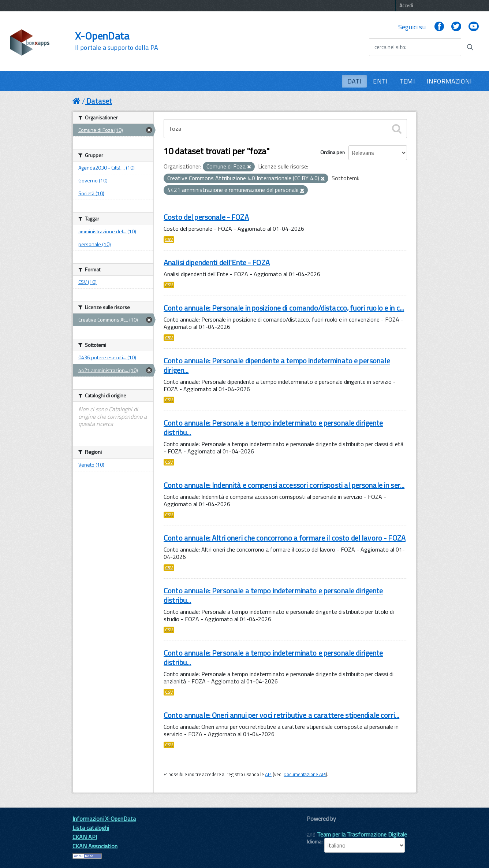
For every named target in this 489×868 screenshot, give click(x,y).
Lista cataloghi (91, 828)
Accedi (406, 5)
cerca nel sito (390, 47)
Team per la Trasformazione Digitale (362, 834)
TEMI (407, 81)
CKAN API (85, 837)
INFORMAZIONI (449, 81)
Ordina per (332, 152)
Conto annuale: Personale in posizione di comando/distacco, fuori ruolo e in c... (284, 308)
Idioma (314, 842)
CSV (169, 240)
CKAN (319, 827)
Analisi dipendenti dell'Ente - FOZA (217, 262)
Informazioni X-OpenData (104, 819)
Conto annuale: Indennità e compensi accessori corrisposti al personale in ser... (284, 485)
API (268, 774)
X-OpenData (117, 41)
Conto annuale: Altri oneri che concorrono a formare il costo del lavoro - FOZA (285, 538)
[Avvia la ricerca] (470, 47)
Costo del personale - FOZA (206, 217)
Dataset (99, 101)
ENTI (380, 81)
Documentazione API (305, 774)
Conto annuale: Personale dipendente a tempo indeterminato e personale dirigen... (277, 365)
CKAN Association (95, 846)
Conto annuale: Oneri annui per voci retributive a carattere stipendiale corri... (281, 715)
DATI (354, 81)
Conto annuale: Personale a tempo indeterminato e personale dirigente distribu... (273, 428)
